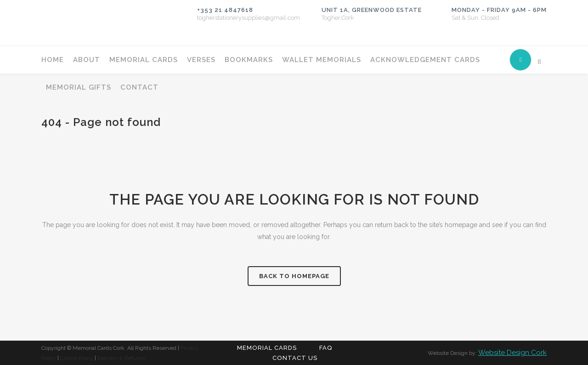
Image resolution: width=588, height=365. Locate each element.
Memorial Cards (267, 348)
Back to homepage (294, 276)
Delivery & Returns (121, 358)
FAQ (326, 348)
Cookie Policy (77, 358)
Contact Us (295, 358)
